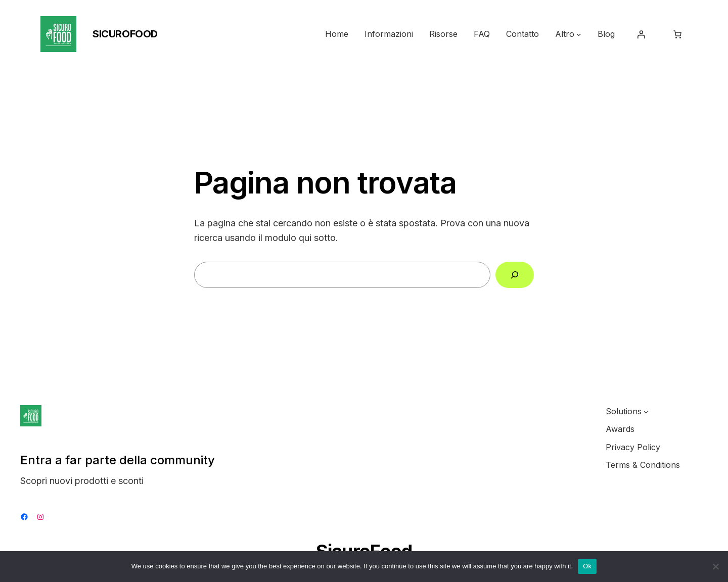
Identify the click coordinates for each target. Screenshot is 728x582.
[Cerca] (515, 275)
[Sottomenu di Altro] (579, 34)
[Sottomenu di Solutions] (646, 412)
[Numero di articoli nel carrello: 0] (677, 34)
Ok (587, 566)
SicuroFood (125, 34)
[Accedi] (641, 34)
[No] (715, 566)
